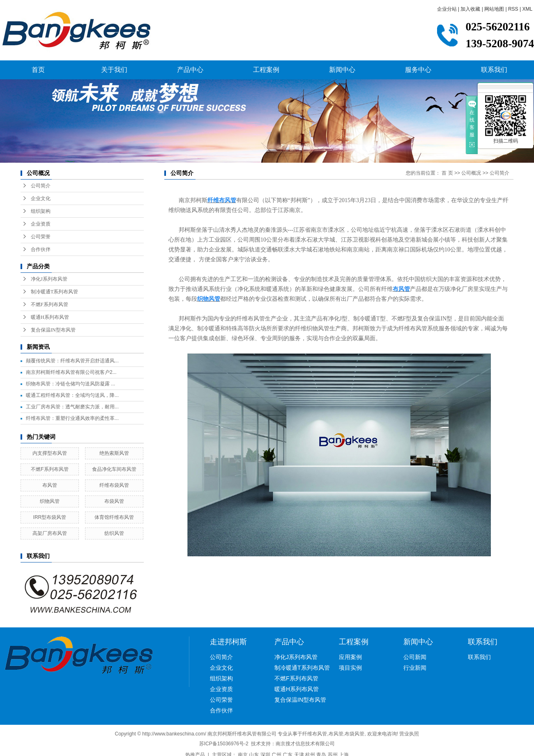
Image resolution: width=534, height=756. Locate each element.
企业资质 (41, 224)
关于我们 (114, 70)
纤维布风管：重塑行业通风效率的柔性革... (72, 418)
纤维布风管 (315, 734)
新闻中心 (342, 70)
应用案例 (350, 657)
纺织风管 (114, 533)
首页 (38, 70)
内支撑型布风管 (50, 453)
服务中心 (418, 70)
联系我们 (494, 70)
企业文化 (41, 198)
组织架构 (41, 211)
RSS (513, 9)
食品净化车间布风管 (114, 469)
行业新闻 (415, 668)
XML (527, 9)
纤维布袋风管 (114, 485)
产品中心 (190, 70)
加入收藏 (470, 9)
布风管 (50, 485)
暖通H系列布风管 (50, 317)
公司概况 (471, 173)
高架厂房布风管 (50, 533)
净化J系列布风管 (49, 279)
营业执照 (409, 734)
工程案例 (266, 70)
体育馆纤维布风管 (114, 517)
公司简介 (41, 186)
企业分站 (447, 9)
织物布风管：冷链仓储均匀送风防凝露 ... (70, 384)
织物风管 (50, 501)
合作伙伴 (41, 249)
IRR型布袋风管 (50, 517)
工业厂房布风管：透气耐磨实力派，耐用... (72, 407)
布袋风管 (114, 501)
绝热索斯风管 (114, 453)
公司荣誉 (41, 237)
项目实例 (350, 668)
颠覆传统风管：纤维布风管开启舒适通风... (72, 361)
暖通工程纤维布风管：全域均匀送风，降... (72, 395)
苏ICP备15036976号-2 (224, 744)
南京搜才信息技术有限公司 (305, 744)
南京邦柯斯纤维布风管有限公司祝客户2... (71, 372)
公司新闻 (415, 657)
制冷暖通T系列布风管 (54, 292)
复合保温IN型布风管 (53, 330)
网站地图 (494, 9)
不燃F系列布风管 (49, 304)
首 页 (447, 173)
